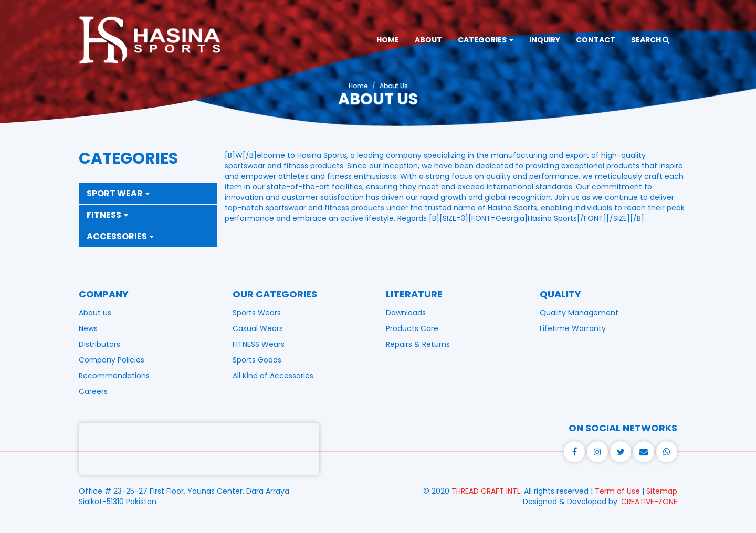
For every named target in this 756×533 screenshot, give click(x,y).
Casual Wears (258, 328)
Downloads (406, 313)
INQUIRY (545, 40)
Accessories (120, 236)
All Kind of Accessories (273, 376)
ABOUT (428, 40)
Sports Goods (257, 360)
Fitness (107, 215)
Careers (93, 391)
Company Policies (112, 360)
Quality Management (579, 313)
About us (95, 313)
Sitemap (662, 491)
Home (358, 86)
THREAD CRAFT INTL (486, 491)
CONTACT (596, 40)
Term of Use (617, 491)
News (88, 328)
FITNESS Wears (259, 344)
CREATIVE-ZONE (649, 502)
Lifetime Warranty (573, 328)
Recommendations (114, 376)
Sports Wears (257, 313)
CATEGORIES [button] (486, 40)
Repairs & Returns (418, 344)
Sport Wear (118, 193)
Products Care (412, 328)
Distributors (99, 344)
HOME (388, 40)
